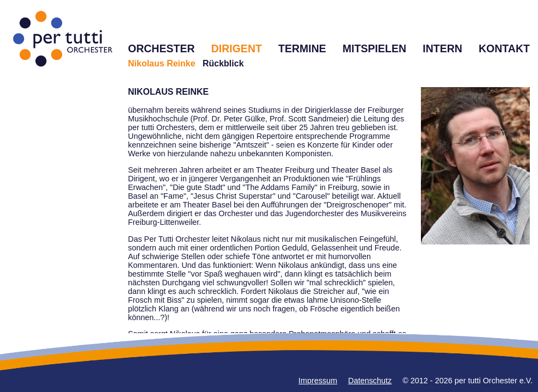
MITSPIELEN (374, 48)
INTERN (442, 48)
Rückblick (223, 63)
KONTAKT (504, 48)
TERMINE (302, 48)
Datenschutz (370, 381)
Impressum (318, 381)
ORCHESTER (161, 48)
